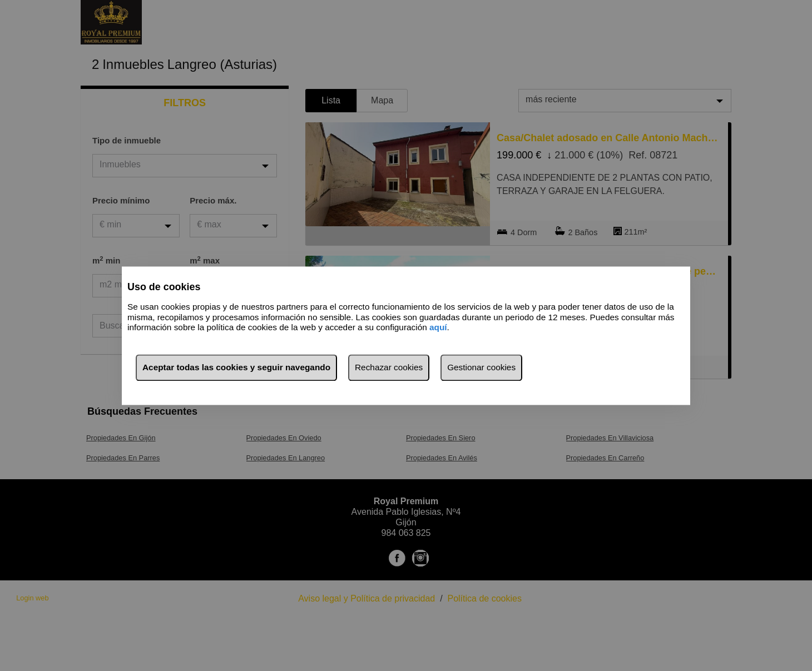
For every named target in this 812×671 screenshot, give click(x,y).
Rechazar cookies (389, 367)
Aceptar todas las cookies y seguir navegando (236, 367)
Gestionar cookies (481, 367)
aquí (438, 328)
